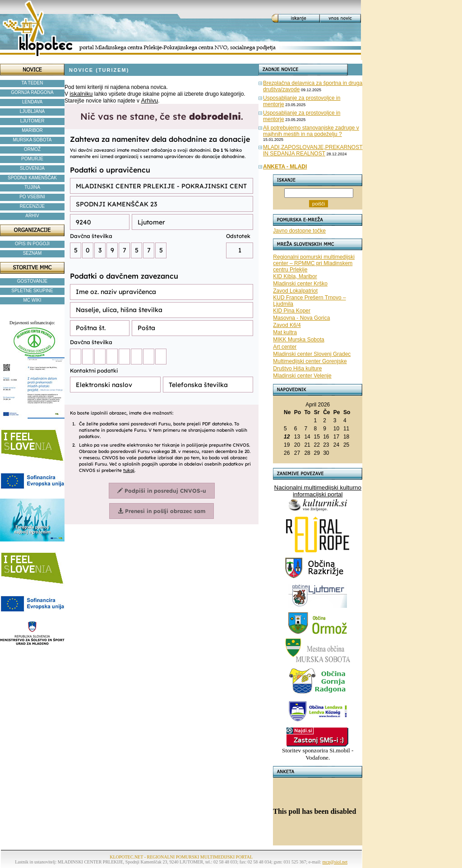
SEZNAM (32, 253)
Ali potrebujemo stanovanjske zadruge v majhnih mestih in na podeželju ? (311, 131)
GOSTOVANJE (32, 281)
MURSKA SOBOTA (32, 140)
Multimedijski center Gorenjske (310, 361)
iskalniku (81, 94)
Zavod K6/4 (287, 325)
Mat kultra (285, 332)
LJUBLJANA (32, 111)
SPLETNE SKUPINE (32, 291)
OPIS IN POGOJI (32, 244)
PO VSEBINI (32, 197)
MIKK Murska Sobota (298, 340)
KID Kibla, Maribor (295, 276)
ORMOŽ (32, 149)
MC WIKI (32, 300)
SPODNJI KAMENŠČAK (32, 178)
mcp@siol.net (335, 862)
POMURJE (32, 159)
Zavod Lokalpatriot (295, 291)
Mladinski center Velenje (302, 376)
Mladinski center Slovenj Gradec (312, 354)
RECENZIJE (32, 206)
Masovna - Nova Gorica (301, 318)
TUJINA (32, 187)
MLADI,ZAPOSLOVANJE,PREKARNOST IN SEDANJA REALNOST (313, 150)
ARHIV (32, 216)
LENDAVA (32, 102)
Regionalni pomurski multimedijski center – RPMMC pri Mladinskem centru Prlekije (314, 263)
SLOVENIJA (32, 168)
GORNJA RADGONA (32, 92)
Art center (285, 347)
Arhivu (149, 100)
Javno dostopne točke (299, 231)
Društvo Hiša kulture (297, 369)
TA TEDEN (32, 83)
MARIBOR (32, 130)
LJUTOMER (32, 121)
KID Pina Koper (292, 311)
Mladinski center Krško (300, 284)
